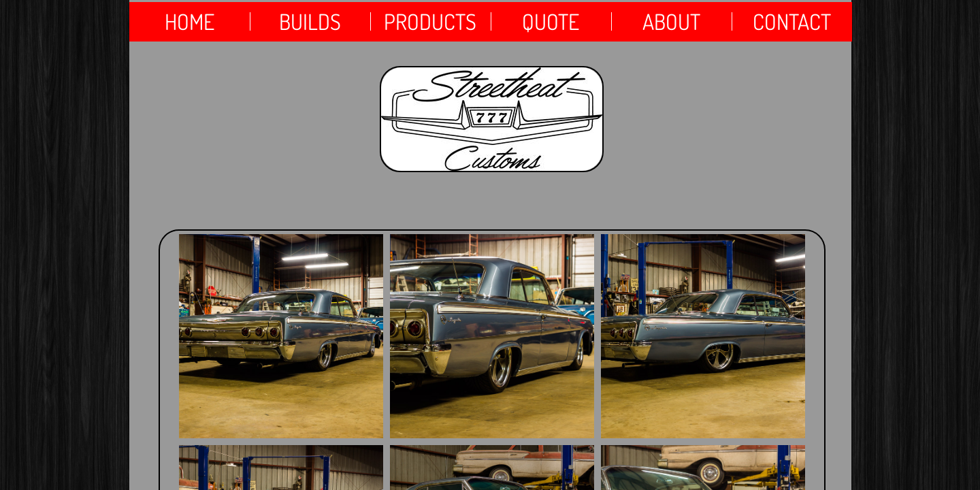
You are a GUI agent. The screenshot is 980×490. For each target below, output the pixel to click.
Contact (792, 21)
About (671, 21)
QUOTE (551, 21)
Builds (310, 21)
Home (190, 21)
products (430, 21)
